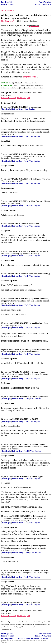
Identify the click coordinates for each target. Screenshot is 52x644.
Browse (4, 4)
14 (2, 419)
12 (2, 372)
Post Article (46, 4)
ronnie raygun (38, 476)
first (3, 98)
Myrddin (37, 602)
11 (2, 350)
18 (2, 546)
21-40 (13, 98)
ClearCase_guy (37, 201)
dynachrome (36, 107)
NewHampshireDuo (40, 397)
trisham (36, 570)
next (24, 98)
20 (2, 602)
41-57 (19, 98)
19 (2, 570)
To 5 (26, 226)
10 (2, 323)
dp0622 (34, 130)
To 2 (26, 161)
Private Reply (18, 109)
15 (2, 444)
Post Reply (7, 109)
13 (2, 397)
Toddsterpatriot (37, 154)
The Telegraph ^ (8, 21)
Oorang (35, 372)
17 (2, 516)
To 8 (26, 328)
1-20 (7, 98)
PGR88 (35, 419)
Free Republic (7, 2)
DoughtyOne (36, 179)
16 (2, 476)
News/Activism (45, 2)
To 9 (26, 523)
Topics (38, 4)
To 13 (27, 451)
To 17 (27, 552)
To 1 (26, 136)
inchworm (35, 224)
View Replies (30, 109)
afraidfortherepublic (39, 274)
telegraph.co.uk (29, 77)
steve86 (34, 251)
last (28, 98)
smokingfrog (37, 323)
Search (11, 4)
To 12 (27, 399)
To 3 (26, 305)
